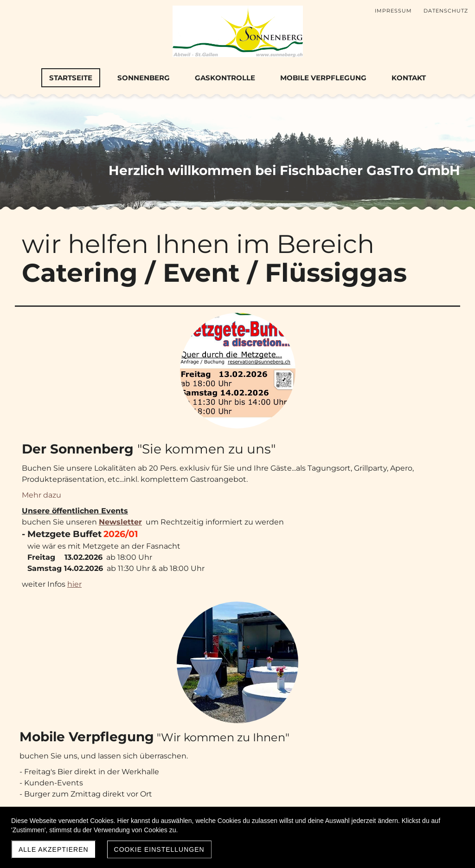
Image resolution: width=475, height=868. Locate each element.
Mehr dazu (189, 391)
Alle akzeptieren (54, 849)
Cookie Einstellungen (159, 849)
